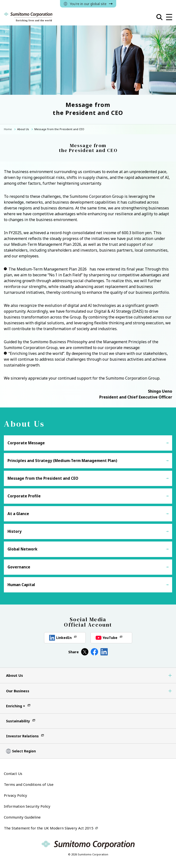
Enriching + (16, 706)
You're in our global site (88, 4)
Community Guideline (22, 817)
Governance (19, 567)
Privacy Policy (15, 795)
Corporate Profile (24, 496)
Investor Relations (22, 736)
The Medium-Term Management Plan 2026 (48, 269)
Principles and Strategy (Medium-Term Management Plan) (62, 461)
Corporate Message (26, 443)
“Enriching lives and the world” (36, 353)
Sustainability (18, 721)
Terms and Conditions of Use (29, 784)
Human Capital (21, 585)
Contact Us (13, 773)
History (15, 531)
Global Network (22, 549)
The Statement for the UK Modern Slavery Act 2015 (49, 828)
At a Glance (18, 514)
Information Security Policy (27, 806)
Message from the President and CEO (43, 478)
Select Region (24, 751)
